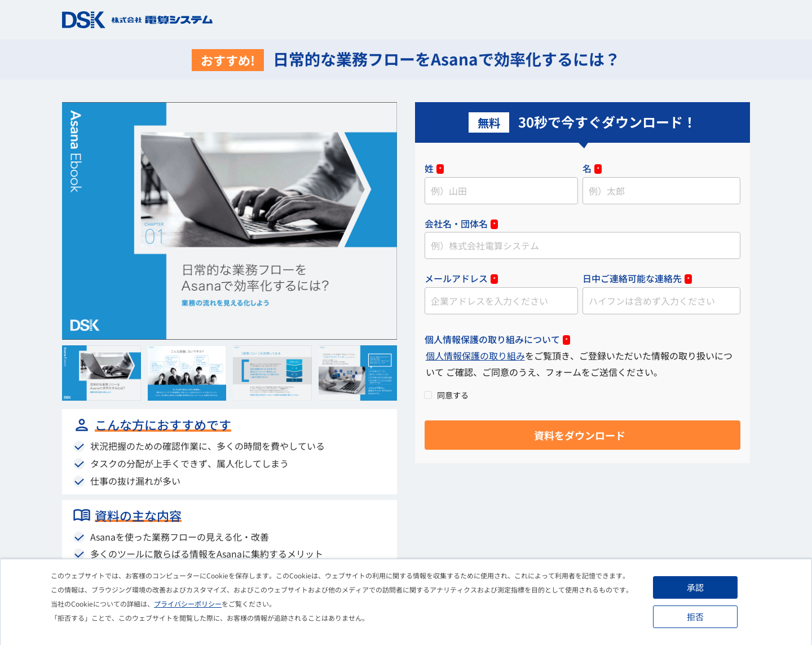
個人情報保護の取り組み (475, 356)
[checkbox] (582, 394)
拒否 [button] (695, 617)
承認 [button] (695, 587)
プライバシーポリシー (188, 604)
